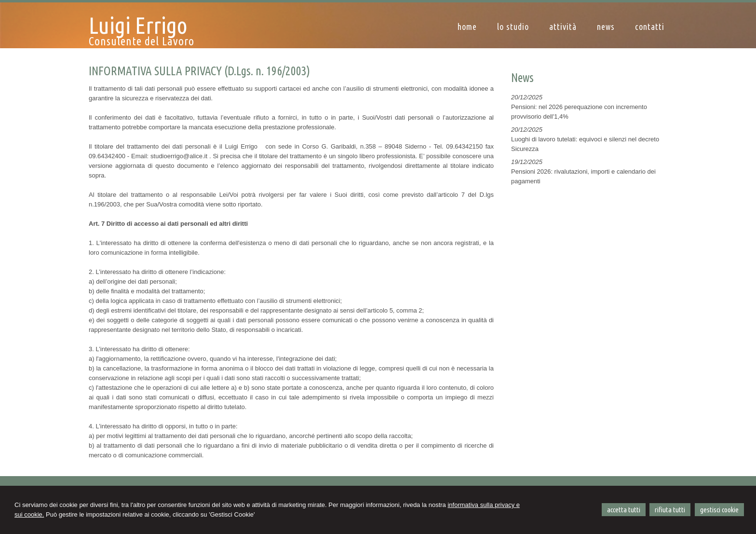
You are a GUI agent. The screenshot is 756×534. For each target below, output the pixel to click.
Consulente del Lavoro (142, 41)
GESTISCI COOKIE (719, 510)
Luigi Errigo (138, 25)
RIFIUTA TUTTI (670, 510)
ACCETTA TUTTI (624, 510)
